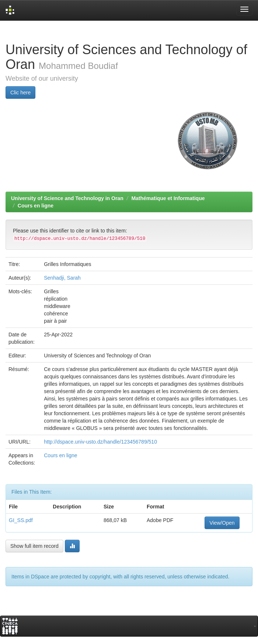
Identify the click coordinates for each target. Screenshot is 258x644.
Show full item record (34, 546)
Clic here (20, 92)
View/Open (222, 523)
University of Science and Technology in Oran (67, 198)
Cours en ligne (36, 206)
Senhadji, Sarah (62, 278)
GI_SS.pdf (21, 520)
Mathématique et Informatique (168, 198)
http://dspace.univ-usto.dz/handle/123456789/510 (100, 442)
